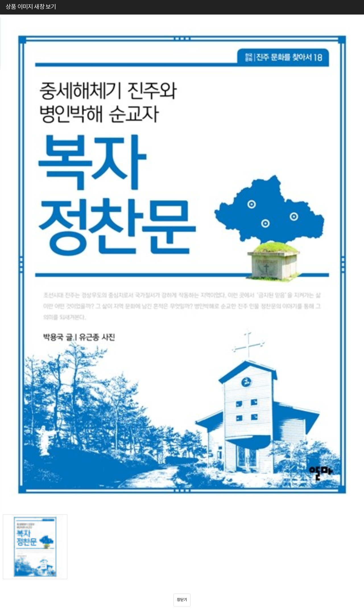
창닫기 (182, 600)
